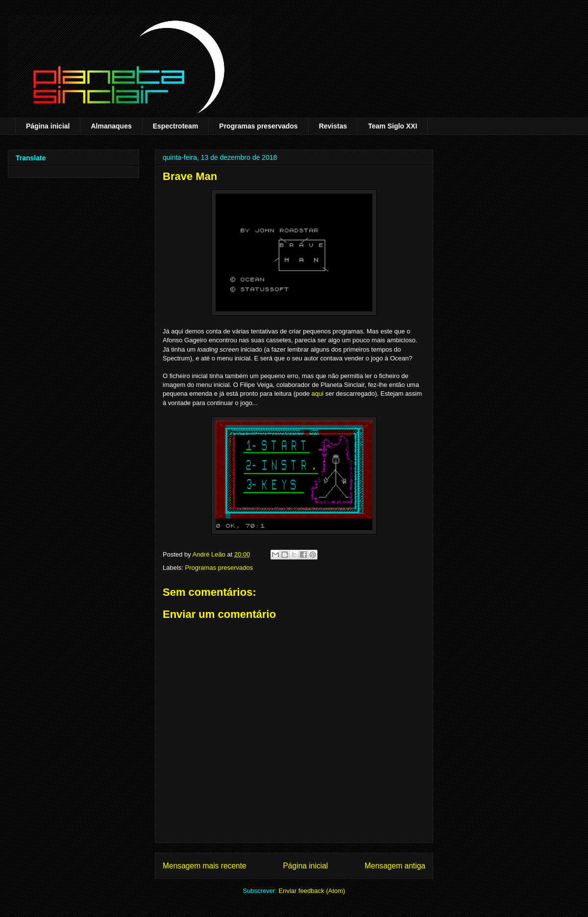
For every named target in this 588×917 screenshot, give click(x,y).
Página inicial (48, 126)
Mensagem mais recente (205, 866)
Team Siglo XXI (392, 126)
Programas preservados (258, 126)
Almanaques (111, 126)
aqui (318, 394)
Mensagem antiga (395, 866)
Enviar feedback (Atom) (312, 891)
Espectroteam (176, 126)
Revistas (333, 126)
